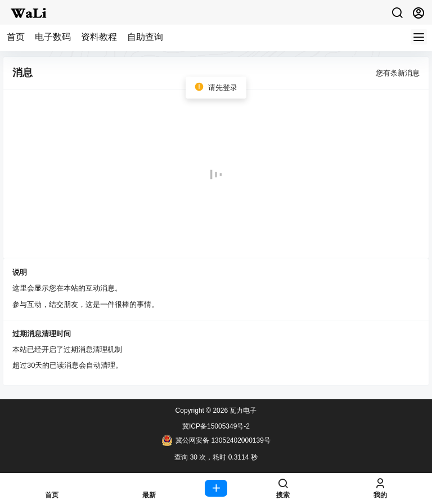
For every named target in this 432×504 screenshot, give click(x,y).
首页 (16, 37)
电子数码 (53, 37)
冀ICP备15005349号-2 (216, 426)
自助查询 (145, 37)
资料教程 (99, 37)
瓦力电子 (242, 411)
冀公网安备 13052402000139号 (216, 440)
